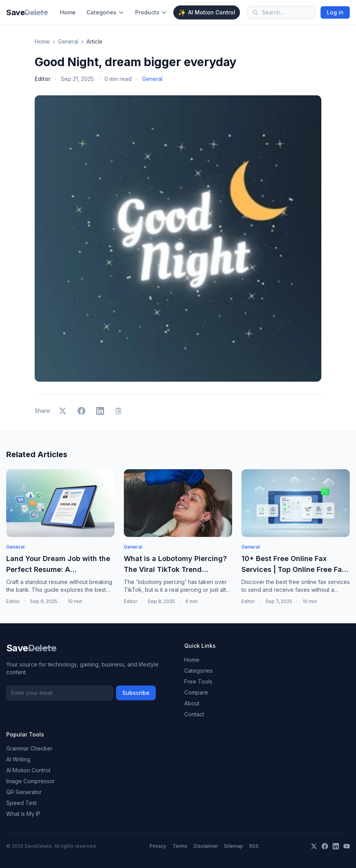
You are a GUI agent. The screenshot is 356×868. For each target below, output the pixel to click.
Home (68, 12)
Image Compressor (31, 781)
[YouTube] (347, 846)
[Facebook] (325, 846)
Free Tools (198, 681)
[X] (314, 846)
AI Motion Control (207, 12)
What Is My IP (23, 814)
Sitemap (234, 846)
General (68, 41)
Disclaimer (206, 846)
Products (151, 12)
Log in (335, 12)
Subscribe (136, 693)
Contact (194, 714)
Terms (180, 846)
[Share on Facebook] (81, 411)
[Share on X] (63, 411)
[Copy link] (119, 411)
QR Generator (24, 792)
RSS (254, 846)
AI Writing (18, 759)
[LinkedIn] (336, 846)
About (192, 703)
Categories (105, 12)
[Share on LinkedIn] (100, 411)
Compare (196, 692)
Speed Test (21, 803)
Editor (42, 79)
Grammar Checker (29, 748)
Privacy (158, 846)
